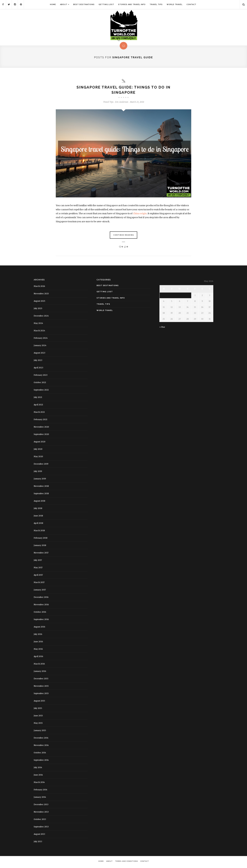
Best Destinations (84, 4)
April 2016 (38, 657)
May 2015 (38, 724)
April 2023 (38, 369)
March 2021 (39, 413)
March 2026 (39, 287)
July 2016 (38, 635)
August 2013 (39, 835)
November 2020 (41, 428)
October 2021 (40, 384)
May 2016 (38, 650)
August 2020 (40, 443)
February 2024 (41, 339)
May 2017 (38, 569)
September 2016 (41, 620)
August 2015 (39, 702)
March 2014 (39, 783)
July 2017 (38, 561)
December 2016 (41, 598)
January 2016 (40, 672)
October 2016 (40, 613)
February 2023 (41, 376)
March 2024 (39, 332)
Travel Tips (156, 4)
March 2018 (39, 532)
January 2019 (40, 480)
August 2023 (39, 354)
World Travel (175, 4)
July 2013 (38, 843)
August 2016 (39, 628)
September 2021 (41, 391)
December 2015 (41, 680)
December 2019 (41, 465)
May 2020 (38, 458)
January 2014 (40, 798)
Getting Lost (106, 4)
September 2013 (41, 828)
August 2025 (39, 302)
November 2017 (41, 554)
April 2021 (38, 406)
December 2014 (41, 739)
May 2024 (38, 324)
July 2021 (38, 398)
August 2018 (39, 502)
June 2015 (38, 717)
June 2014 (38, 776)
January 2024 (40, 346)
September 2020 (41, 435)
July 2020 (38, 450)
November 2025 (41, 295)
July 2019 (38, 472)
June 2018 (38, 517)
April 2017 (38, 576)
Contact (191, 4)
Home (53, 4)
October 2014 (40, 754)
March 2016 (39, 665)
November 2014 (41, 746)
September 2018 (41, 495)
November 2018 (41, 487)
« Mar (162, 328)
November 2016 (41, 606)
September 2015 (41, 694)
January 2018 (40, 546)
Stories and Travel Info (132, 4)
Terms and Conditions (126, 862)
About (64, 4)
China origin (140, 215)
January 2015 (40, 731)
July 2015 (38, 709)
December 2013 (41, 806)
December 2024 (41, 317)
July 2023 (38, 361)
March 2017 (39, 583)
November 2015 (41, 687)
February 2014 (40, 791)
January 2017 (40, 591)
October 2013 (40, 820)
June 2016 (38, 643)
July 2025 (38, 309)
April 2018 (38, 524)
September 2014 (41, 761)
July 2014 (38, 769)
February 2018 (41, 539)
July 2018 (38, 509)
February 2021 (40, 421)
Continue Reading (124, 236)
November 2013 (41, 813)
